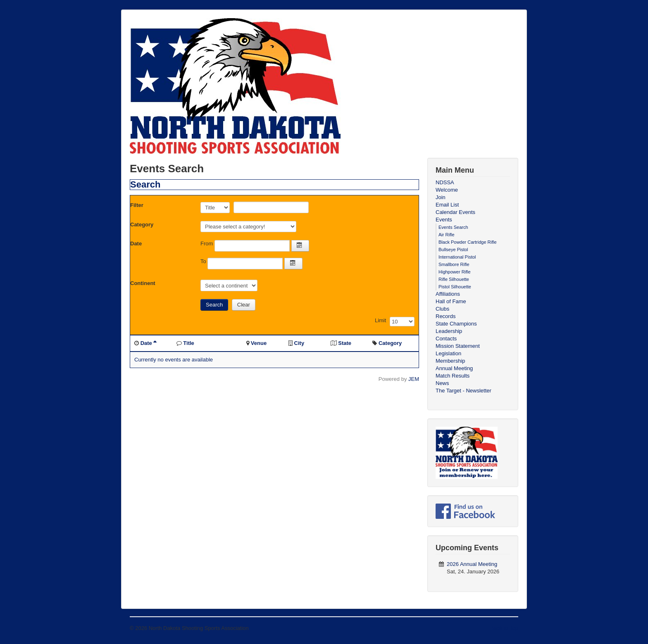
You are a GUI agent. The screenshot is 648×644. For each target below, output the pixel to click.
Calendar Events (455, 212)
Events (444, 220)
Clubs (442, 309)
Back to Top (504, 628)
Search (214, 305)
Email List (447, 205)
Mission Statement (458, 346)
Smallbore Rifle (454, 264)
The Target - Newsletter (463, 391)
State (345, 343)
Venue (259, 343)
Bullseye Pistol (453, 250)
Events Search (453, 227)
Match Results (453, 376)
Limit (380, 320)
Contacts (446, 339)
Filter (137, 205)
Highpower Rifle (455, 272)
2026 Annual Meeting (472, 564)
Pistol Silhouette (455, 287)
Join (441, 197)
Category (142, 225)
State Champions (456, 324)
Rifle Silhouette (454, 279)
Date (136, 244)
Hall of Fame (451, 301)
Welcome (447, 190)
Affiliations (448, 294)
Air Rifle (447, 235)
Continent (143, 283)
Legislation (448, 353)
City (299, 343)
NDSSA (445, 182)
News (442, 383)
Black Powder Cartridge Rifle (468, 242)
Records (445, 316)
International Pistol (457, 257)
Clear (244, 305)
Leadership (449, 331)
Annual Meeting (454, 368)
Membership (450, 361)
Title (189, 343)
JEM (414, 379)
